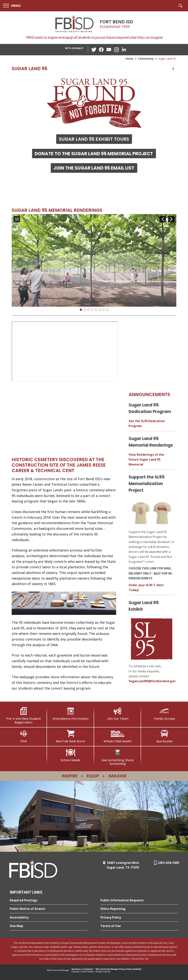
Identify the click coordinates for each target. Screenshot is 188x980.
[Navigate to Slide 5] (96, 310)
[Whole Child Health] (118, 737)
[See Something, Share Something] (118, 757)
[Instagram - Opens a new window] (116, 50)
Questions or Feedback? (82, 969)
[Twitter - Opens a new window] (94, 49)
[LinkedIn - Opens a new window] (124, 49)
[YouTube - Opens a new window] (109, 50)
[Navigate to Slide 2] (85, 310)
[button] (12, 6)
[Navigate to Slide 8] (107, 310)
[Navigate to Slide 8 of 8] (163, 219)
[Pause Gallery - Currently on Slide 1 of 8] (17, 219)
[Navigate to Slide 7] (104, 310)
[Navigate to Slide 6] (100, 310)
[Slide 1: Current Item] (81, 310)
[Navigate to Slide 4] (92, 310)
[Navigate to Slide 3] (88, 310)
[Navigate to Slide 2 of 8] (171, 219)
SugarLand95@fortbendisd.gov (152, 681)
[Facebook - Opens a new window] (101, 50)
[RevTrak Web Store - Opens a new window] (70, 737)
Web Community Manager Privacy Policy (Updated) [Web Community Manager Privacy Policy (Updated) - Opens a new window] (119, 969)
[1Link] (23, 736)
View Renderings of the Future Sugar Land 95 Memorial (146, 460)
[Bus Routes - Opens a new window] (165, 737)
